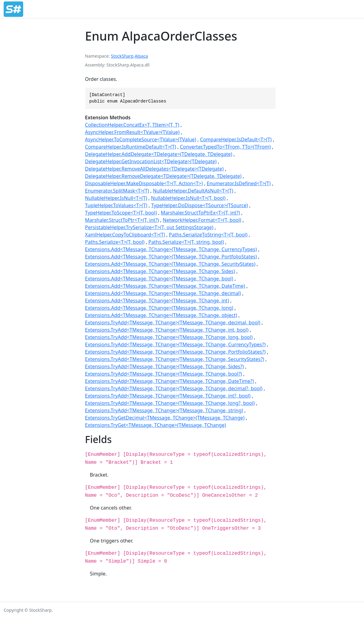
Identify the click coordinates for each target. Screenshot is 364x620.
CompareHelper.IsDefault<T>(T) (236, 139)
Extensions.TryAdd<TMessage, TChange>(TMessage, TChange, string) (164, 410)
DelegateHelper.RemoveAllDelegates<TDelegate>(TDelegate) (154, 169)
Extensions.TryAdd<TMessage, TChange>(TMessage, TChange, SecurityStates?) (175, 359)
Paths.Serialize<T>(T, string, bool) (186, 242)
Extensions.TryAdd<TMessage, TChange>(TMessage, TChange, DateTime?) (169, 381)
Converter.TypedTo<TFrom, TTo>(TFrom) (225, 147)
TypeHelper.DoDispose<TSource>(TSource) (199, 205)
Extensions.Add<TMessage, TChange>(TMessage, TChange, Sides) (160, 271)
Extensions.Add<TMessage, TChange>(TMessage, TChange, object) (161, 315)
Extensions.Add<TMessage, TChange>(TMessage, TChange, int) (157, 301)
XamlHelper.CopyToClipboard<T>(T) (125, 235)
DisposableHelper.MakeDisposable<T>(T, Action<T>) (144, 183)
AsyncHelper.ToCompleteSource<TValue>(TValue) (141, 139)
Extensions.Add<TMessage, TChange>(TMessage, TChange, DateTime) (165, 286)
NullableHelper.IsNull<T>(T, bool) (188, 198)
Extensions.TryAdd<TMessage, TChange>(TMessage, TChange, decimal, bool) (173, 323)
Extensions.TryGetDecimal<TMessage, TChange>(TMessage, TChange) (165, 418)
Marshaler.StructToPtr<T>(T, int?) (122, 220)
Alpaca (141, 56)
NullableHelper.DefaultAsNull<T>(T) (193, 191)
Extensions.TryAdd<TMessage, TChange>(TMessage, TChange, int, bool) (167, 330)
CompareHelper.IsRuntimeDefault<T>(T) (131, 147)
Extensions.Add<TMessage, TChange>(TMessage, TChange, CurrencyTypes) (171, 249)
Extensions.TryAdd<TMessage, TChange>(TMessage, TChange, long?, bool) (170, 403)
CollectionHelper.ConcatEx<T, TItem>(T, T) (132, 125)
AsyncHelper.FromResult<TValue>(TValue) (132, 132)
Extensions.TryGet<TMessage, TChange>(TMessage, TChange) (156, 425)
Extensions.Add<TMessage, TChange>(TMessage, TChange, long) (159, 308)
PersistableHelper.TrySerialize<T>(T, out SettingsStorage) (149, 227)
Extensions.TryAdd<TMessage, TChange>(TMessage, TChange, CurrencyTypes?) (175, 344)
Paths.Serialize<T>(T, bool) (115, 242)
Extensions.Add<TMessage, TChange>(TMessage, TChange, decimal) (163, 293)
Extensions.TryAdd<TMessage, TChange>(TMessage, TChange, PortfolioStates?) (175, 352)
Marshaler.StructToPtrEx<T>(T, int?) (200, 213)
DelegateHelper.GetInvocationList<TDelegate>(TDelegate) (151, 161)
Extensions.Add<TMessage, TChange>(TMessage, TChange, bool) (159, 279)
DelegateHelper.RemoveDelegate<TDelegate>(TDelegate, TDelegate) (163, 176)
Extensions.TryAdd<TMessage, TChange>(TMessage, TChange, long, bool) (169, 337)
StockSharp (122, 56)
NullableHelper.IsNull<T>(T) (116, 198)
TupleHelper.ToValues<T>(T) (116, 205)
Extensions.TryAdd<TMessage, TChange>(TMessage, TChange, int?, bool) (168, 396)
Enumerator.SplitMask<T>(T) (117, 191)
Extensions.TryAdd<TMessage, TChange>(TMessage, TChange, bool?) (164, 374)
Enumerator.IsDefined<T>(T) (239, 183)
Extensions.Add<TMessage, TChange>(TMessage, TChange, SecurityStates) (170, 264)
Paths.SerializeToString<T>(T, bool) (208, 235)
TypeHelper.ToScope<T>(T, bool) (121, 213)
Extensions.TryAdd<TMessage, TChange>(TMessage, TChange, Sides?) (164, 366)
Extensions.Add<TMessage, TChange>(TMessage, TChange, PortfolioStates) (171, 257)
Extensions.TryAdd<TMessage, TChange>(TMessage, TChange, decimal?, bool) (174, 388)
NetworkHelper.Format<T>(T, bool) (202, 220)
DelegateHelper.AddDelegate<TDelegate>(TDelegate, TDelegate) (159, 154)
